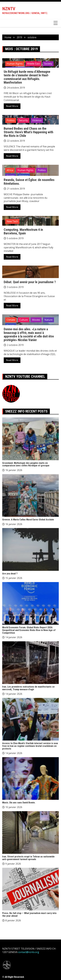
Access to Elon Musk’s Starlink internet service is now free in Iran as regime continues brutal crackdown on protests (30, 746)
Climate (11, 320)
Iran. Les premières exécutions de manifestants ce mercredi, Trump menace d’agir (28, 688)
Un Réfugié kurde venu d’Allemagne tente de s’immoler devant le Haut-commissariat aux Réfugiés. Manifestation (27, 77)
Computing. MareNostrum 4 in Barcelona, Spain (23, 231)
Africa (10, 170)
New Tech (12, 221)
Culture (24, 320)
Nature (48, 320)
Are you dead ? (10, 574)
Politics (11, 120)
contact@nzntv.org (29, 952)
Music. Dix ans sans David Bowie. (19, 803)
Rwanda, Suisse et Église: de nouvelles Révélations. (29, 182)
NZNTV (9, 9)
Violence (37, 120)
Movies (36, 320)
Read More (12, 106)
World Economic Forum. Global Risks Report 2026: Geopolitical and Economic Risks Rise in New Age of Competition (29, 630)
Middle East (33, 64)
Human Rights (15, 64)
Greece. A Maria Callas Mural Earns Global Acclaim (28, 520)
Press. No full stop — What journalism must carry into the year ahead (29, 915)
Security (23, 120)
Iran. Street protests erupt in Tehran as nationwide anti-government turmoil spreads (28, 858)
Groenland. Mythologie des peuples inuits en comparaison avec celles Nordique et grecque (26, 464)
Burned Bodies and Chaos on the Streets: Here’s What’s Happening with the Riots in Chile (28, 132)
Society (48, 64)
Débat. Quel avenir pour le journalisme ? (30, 282)
